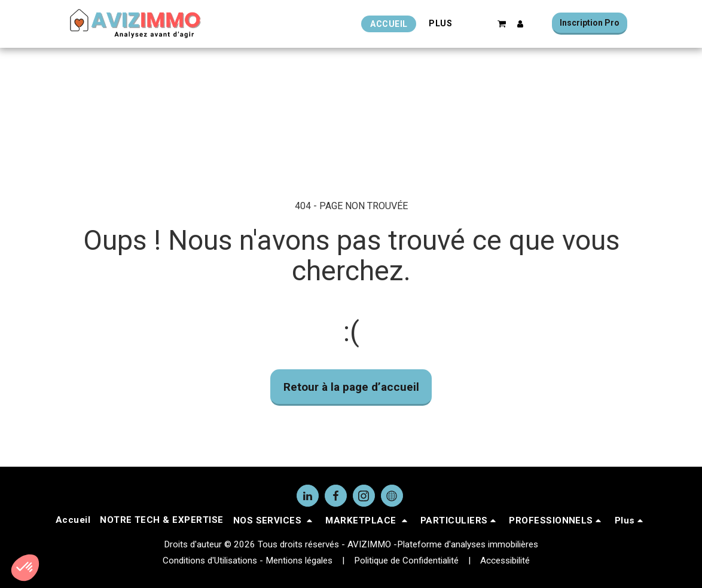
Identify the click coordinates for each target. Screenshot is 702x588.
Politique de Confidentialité (406, 561)
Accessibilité (505, 561)
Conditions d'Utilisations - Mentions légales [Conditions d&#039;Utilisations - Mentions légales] (248, 561)
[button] (502, 24)
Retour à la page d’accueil (351, 387)
